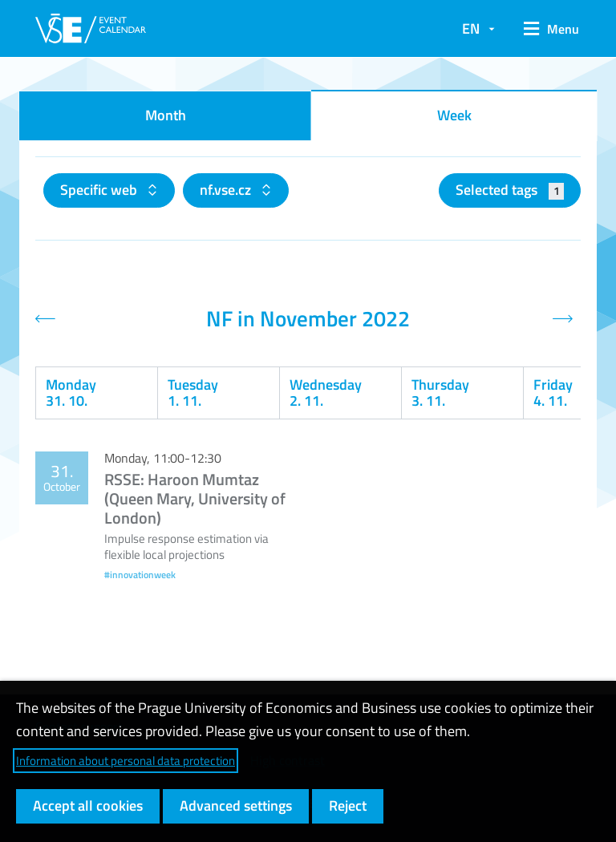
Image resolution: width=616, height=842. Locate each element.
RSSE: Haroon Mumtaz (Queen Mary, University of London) (195, 498)
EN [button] (471, 28)
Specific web (100, 190)
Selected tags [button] (510, 190)
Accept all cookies (88, 806)
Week (454, 115)
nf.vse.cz (227, 190)
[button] (546, 29)
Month (166, 115)
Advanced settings (236, 806)
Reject (348, 806)
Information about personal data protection (126, 761)
